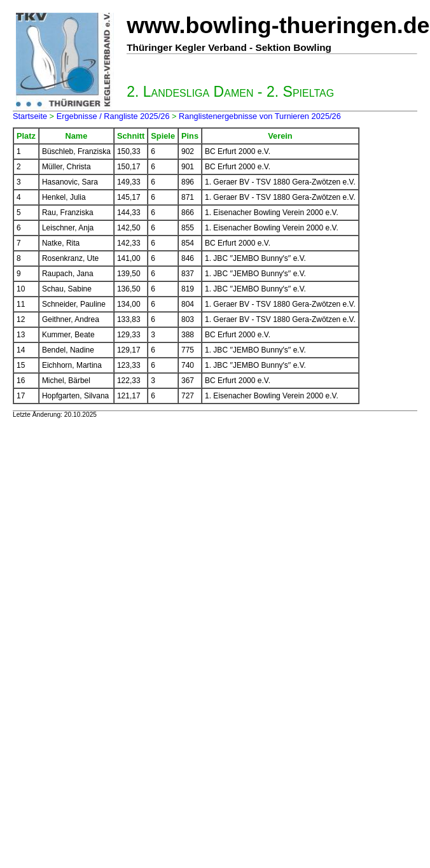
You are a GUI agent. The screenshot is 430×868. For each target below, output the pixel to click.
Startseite (30, 116)
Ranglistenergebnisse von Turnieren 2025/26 (260, 116)
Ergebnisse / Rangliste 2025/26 (113, 116)
